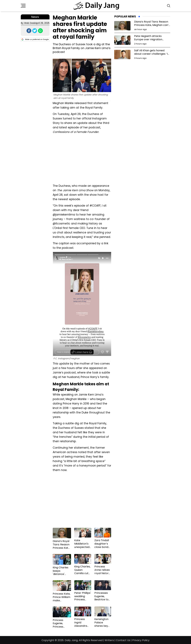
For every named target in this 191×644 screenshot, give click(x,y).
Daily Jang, (71, 640)
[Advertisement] (82, 158)
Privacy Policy (141, 640)
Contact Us (123, 640)
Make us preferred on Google (35, 39)
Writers (109, 640)
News (35, 17)
